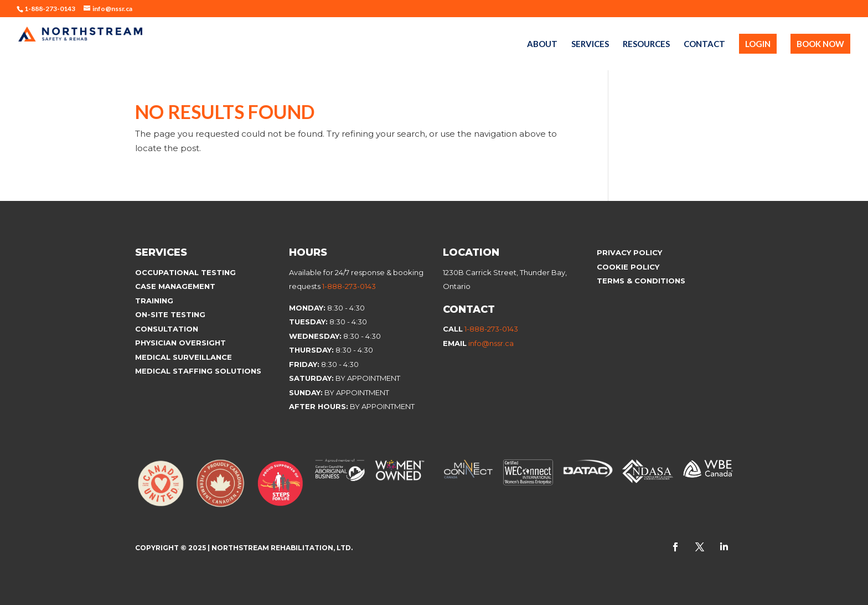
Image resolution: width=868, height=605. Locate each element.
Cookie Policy (629, 267)
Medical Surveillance (185, 357)
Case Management (175, 286)
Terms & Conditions (641, 281)
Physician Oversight (180, 343)
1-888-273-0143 (349, 286)
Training (154, 301)
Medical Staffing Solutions (198, 371)
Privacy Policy (629, 252)
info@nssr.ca (491, 343)
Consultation (167, 329)
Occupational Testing (185, 272)
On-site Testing (170, 314)
